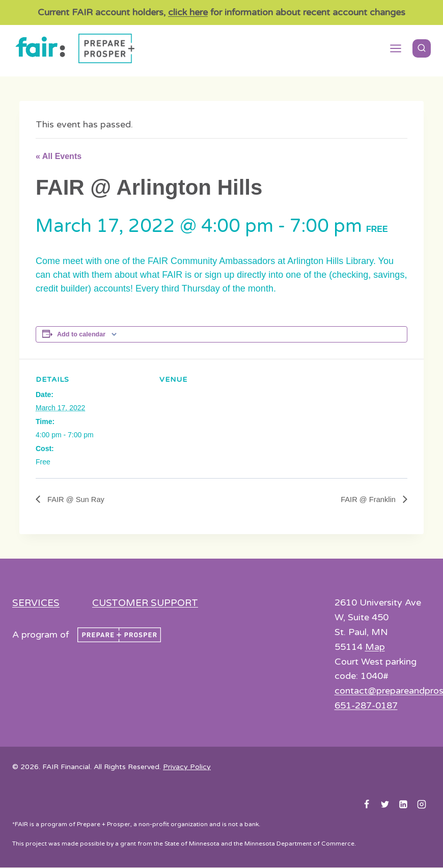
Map (375, 647)
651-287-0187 (366, 706)
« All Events (59, 156)
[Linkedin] (403, 805)
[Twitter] (385, 805)
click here (188, 12)
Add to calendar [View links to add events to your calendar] (81, 334)
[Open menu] (396, 48)
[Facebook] (367, 805)
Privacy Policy (187, 767)
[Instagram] (422, 805)
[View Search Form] (422, 48)
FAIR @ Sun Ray (78, 500)
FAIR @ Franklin (367, 500)
